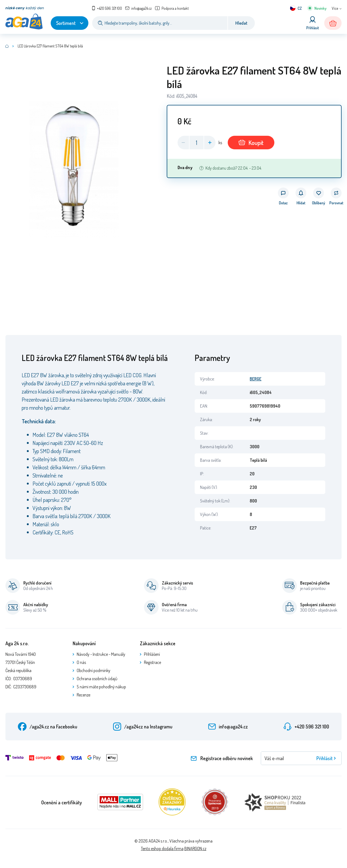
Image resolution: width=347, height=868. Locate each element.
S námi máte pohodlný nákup (101, 687)
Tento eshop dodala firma (162, 848)
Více (335, 8)
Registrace (152, 662)
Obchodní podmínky (94, 670)
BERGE (256, 379)
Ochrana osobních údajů (97, 679)
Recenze (83, 695)
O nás (81, 662)
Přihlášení (152, 654)
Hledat (241, 23)
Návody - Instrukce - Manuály (101, 654)
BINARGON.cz (195, 848)
